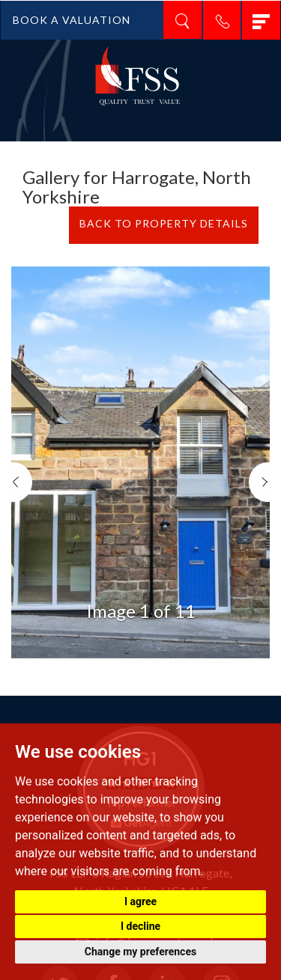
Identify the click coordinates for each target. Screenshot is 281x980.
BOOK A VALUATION (72, 20)
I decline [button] (140, 926)
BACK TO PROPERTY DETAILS (164, 223)
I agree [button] (140, 901)
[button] (22, 560)
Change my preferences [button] (140, 952)
